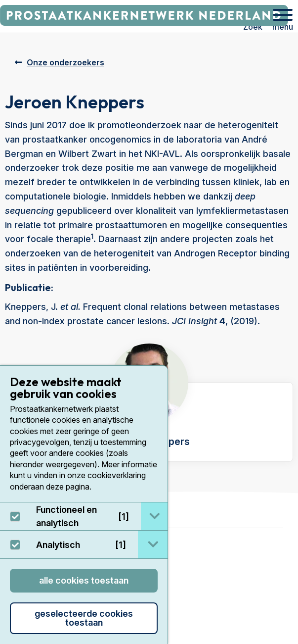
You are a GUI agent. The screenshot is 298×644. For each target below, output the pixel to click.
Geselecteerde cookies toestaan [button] (84, 618)
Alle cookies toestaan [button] (84, 580)
